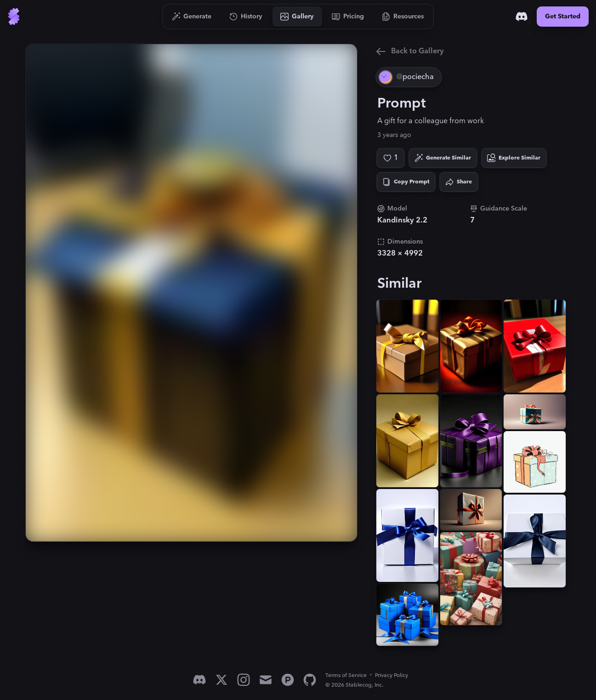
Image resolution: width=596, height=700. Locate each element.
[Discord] (522, 17)
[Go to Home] (14, 17)
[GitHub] (310, 680)
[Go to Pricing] (348, 17)
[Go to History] (246, 17)
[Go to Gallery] (297, 17)
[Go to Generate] (192, 17)
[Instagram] (244, 680)
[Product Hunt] (288, 680)
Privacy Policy (392, 675)
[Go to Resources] (403, 17)
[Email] (266, 680)
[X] (221, 680)
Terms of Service (346, 675)
